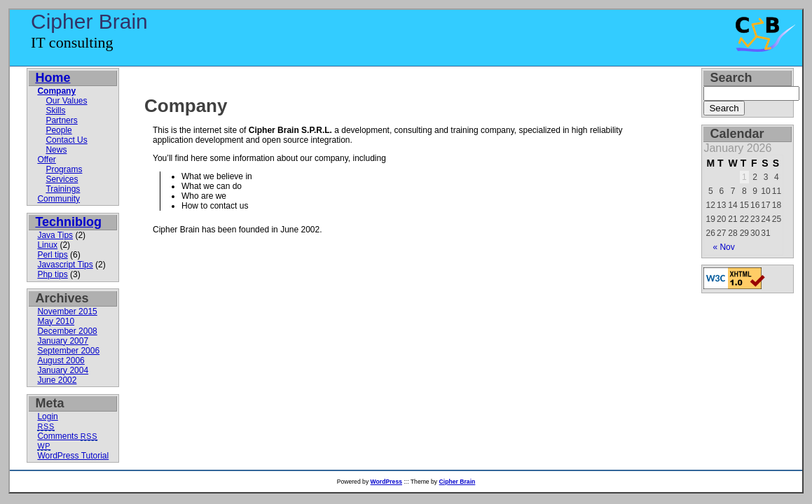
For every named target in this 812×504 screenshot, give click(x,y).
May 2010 (56, 321)
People (59, 130)
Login (47, 416)
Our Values (66, 101)
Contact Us (66, 140)
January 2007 (63, 341)
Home (53, 78)
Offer (46, 160)
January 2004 (63, 370)
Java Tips (55, 235)
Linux (47, 245)
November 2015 (67, 311)
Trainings (63, 189)
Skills (55, 111)
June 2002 (57, 380)
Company (186, 106)
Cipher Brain (89, 21)
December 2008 (67, 331)
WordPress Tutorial (73, 456)
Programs (64, 169)
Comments (67, 436)
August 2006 (61, 360)
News (56, 150)
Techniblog (68, 222)
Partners (61, 120)
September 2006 (68, 351)
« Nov (723, 247)
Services (62, 179)
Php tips (52, 274)
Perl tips (52, 255)
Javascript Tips (65, 265)
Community (59, 199)
